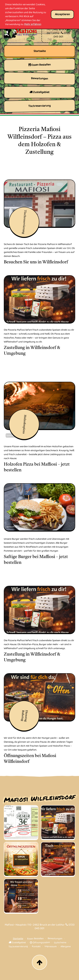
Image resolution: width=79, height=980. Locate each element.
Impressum (50, 946)
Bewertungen (55, 938)
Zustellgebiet (17, 943)
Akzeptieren (62, 14)
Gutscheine (60, 943)
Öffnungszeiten (40, 943)
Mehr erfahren (33, 24)
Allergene (65, 947)
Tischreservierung (18, 946)
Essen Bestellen (35, 939)
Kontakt (36, 946)
